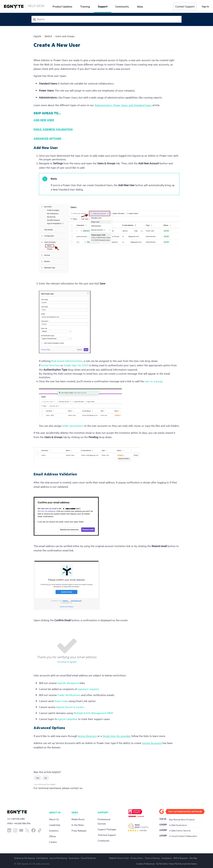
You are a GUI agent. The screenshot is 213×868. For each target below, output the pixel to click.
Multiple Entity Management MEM (93, 713)
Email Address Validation (53, 129)
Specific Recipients (68, 683)
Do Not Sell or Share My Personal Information (177, 864)
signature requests (88, 689)
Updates (62, 6)
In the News (78, 825)
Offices (53, 836)
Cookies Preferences (146, 864)
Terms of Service (152, 858)
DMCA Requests (181, 858)
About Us (54, 819)
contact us (76, 788)
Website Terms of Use (119, 858)
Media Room (78, 819)
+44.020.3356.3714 (22, 823)
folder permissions (73, 426)
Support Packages (107, 829)
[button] (38, 778)
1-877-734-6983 (18, 819)
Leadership (55, 825)
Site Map (193, 858)
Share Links (61, 701)
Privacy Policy (137, 858)
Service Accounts (152, 743)
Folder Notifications (69, 695)
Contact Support (185, 6)
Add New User (44, 120)
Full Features (42, 858)
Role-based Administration (67, 361)
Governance (74, 858)
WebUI (48, 36)
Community (122, 6)
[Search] (106, 19)
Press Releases (79, 830)
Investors (54, 830)
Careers (53, 842)
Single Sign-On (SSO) (76, 365)
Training (85, 6)
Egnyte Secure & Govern (70, 707)
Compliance (166, 858)
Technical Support (107, 835)
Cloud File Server (88, 858)
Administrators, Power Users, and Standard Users (123, 105)
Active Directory (51, 365)
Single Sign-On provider (116, 736)
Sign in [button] (205, 6)
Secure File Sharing (58, 858)
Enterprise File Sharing (25, 858)
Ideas (140, 6)
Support (103, 6)
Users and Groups (65, 36)
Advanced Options (47, 138)
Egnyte (37, 36)
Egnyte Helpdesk (68, 719)
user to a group (154, 381)
